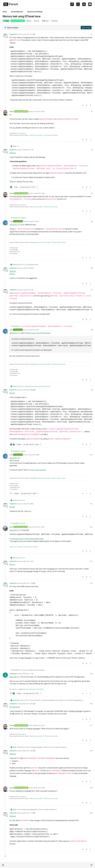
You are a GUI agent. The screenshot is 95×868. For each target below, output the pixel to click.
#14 (91, 583)
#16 (91, 704)
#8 (92, 330)
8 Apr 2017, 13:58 (28, 583)
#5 (92, 221)
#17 (91, 725)
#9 (92, 390)
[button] (3, 865)
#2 (92, 111)
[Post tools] (91, 105)
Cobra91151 (13, 34)
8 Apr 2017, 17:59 (28, 674)
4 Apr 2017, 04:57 (34, 221)
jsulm (11, 527)
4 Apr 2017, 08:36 (28, 390)
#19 (91, 788)
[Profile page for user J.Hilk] (5, 223)
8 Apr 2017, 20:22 (39, 725)
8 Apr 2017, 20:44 (28, 751)
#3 (92, 150)
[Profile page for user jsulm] (5, 528)
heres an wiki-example (38, 470)
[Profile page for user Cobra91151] (5, 36)
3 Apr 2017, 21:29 (28, 150)
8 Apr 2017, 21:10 (28, 813)
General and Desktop (18, 21)
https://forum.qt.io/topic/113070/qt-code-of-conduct (44, 135)
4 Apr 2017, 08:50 (28, 504)
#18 (91, 751)
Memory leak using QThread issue (38, 333)
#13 (91, 561)
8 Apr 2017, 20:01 (28, 704)
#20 (91, 813)
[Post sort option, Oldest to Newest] (11, 28)
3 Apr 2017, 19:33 (28, 34)
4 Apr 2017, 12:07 (28, 561)
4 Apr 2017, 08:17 (34, 330)
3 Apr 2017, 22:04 (39, 193)
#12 (91, 527)
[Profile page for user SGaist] (5, 113)
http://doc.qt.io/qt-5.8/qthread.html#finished (27, 539)
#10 (91, 455)
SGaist (11, 111)
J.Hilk (11, 221)
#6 (92, 268)
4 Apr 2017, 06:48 (28, 268)
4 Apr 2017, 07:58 (28, 290)
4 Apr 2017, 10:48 (39, 527)
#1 (92, 34)
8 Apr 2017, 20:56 (39, 788)
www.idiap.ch (22, 133)
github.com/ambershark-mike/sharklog (33, 689)
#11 (91, 504)
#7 (92, 290)
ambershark (13, 674)
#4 (92, 193)
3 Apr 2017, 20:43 (39, 111)
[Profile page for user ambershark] (5, 675)
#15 (91, 674)
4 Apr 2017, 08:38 (34, 455)
